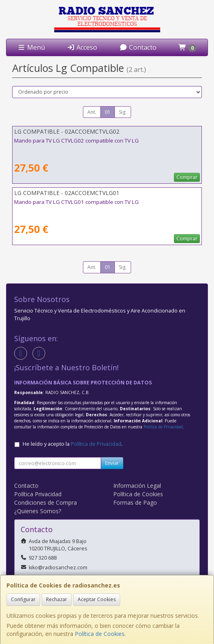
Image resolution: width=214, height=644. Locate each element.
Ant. (92, 112)
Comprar (187, 177)
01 (108, 112)
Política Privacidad (38, 494)
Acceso (82, 47)
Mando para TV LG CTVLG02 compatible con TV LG (76, 141)
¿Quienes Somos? (38, 511)
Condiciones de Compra (46, 502)
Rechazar (57, 599)
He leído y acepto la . (73, 444)
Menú (31, 47)
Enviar (112, 463)
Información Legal (137, 486)
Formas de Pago (135, 502)
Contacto (138, 47)
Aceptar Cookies (97, 599)
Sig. (123, 112)
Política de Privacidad (163, 427)
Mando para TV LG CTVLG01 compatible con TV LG (76, 202)
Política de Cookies (100, 634)
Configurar (23, 599)
